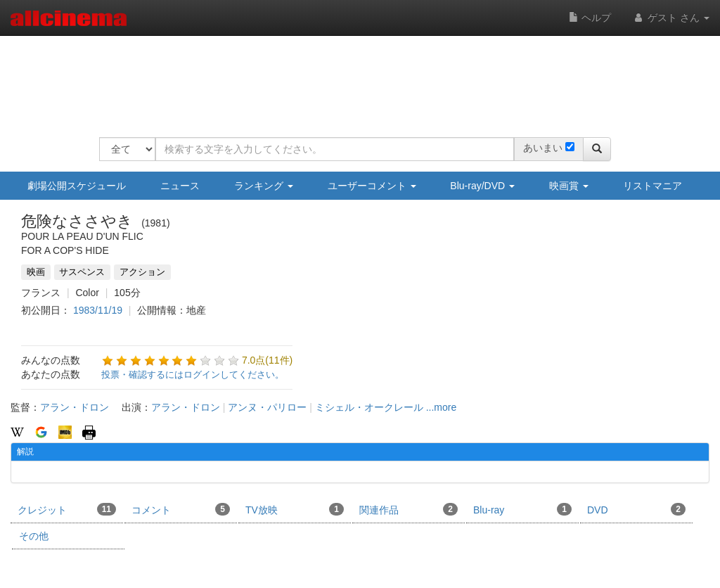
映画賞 (569, 186)
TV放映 (295, 509)
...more (442, 407)
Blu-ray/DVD (482, 186)
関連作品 (409, 509)
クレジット (67, 509)
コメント (181, 509)
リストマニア (652, 186)
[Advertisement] (355, 77)
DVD (636, 509)
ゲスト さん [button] (671, 18)
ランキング (264, 186)
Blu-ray (522, 509)
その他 (34, 536)
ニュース (180, 186)
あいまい (543, 148)
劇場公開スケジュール (77, 186)
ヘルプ (590, 18)
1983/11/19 (98, 310)
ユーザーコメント (372, 186)
